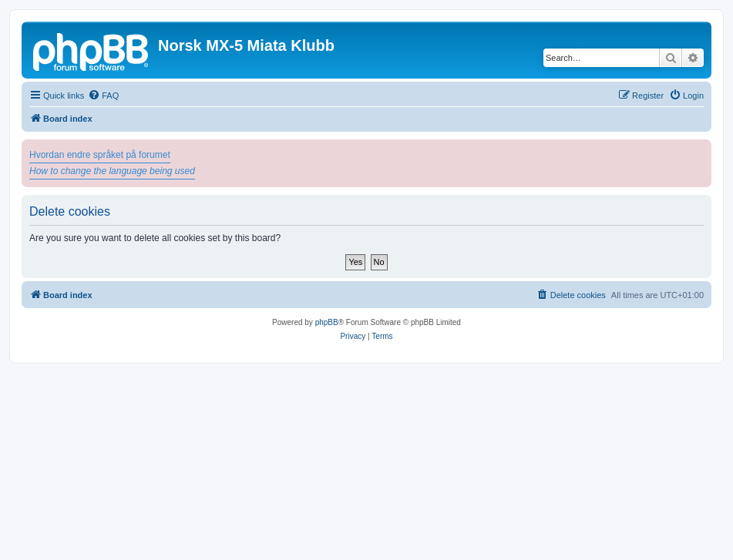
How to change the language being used (112, 171)
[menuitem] (103, 96)
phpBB (327, 322)
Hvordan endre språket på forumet (100, 155)
